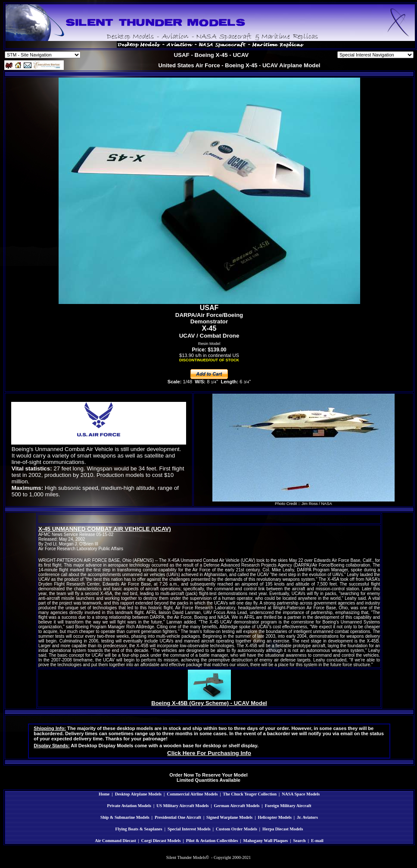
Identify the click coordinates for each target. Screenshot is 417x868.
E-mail (317, 841)
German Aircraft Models (237, 806)
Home (104, 794)
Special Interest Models (189, 829)
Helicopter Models (274, 817)
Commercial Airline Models (192, 794)
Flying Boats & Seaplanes (139, 829)
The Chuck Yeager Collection (250, 794)
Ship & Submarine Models (125, 817)
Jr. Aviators (307, 817)
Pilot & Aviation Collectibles (212, 841)
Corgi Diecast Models (161, 841)
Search (299, 841)
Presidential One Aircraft (178, 817)
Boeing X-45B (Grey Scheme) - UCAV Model (209, 703)
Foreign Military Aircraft (288, 806)
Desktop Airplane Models (138, 794)
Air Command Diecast (115, 841)
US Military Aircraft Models (182, 806)
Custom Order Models (237, 829)
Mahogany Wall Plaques (265, 841)
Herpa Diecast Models (283, 829)
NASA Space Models (301, 794)
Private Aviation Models (129, 806)
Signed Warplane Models (229, 817)
